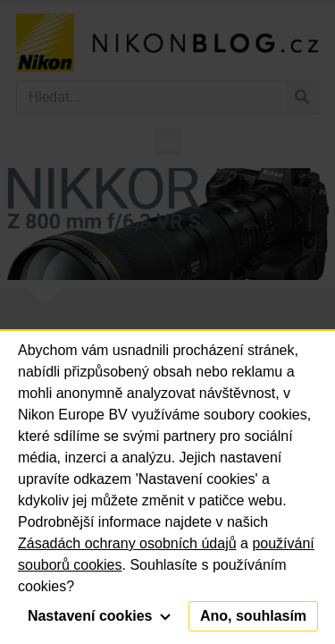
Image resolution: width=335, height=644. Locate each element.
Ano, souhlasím (253, 616)
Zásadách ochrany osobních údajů (127, 543)
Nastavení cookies (99, 616)
